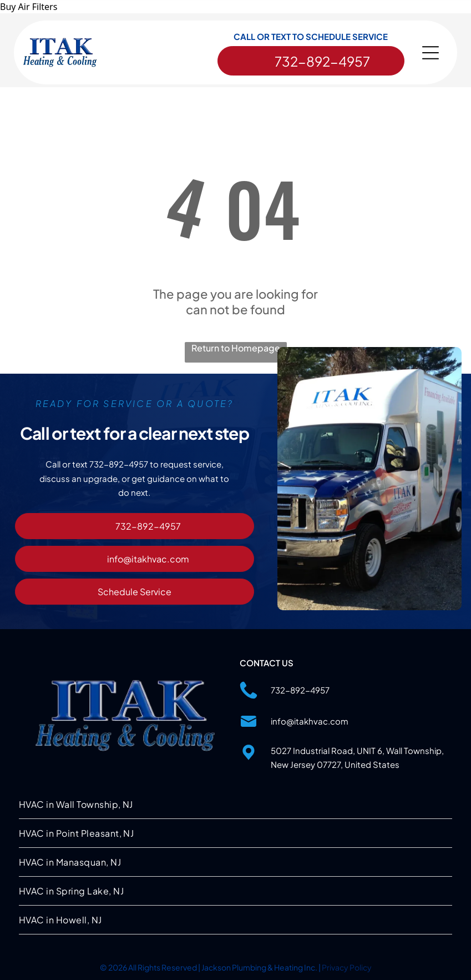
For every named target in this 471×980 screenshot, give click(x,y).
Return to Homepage (236, 347)
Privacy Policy (347, 966)
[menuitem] (235, 803)
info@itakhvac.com (310, 720)
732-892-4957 (300, 689)
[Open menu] (431, 54)
